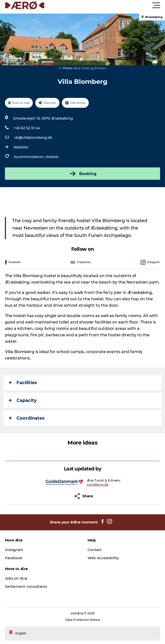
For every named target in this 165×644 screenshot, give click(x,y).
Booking (83, 174)
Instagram (14, 550)
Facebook (14, 558)
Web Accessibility (103, 558)
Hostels (52, 157)
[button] (105, 5)
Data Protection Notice (83, 620)
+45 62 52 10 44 (27, 128)
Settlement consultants (26, 587)
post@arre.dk (98, 484)
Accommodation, (30, 157)
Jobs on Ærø (16, 578)
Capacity (23, 400)
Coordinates (27, 418)
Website (21, 147)
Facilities (23, 383)
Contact (95, 550)
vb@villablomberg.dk (33, 138)
